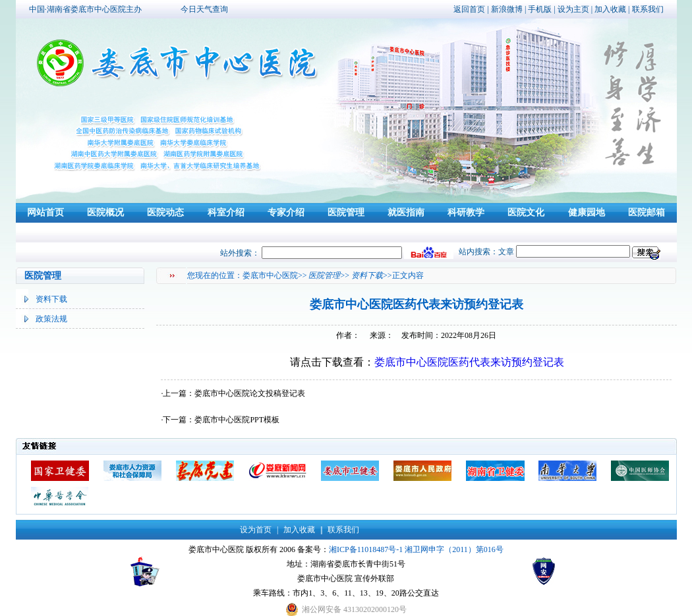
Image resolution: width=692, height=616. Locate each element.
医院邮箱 (647, 212)
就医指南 (406, 212)
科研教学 (466, 212)
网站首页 (45, 212)
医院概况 (105, 212)
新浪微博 (507, 9)
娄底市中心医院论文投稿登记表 (250, 393)
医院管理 (346, 212)
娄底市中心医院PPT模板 (237, 420)
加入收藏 (610, 9)
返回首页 (469, 9)
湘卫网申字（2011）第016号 (454, 549)
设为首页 (256, 530)
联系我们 (648, 9)
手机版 (540, 9)
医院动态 (165, 212)
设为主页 (573, 9)
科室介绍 (226, 212)
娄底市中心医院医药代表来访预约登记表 (469, 362)
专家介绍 (286, 212)
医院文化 (526, 212)
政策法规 (51, 319)
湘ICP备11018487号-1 (366, 549)
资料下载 (51, 299)
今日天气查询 (204, 9)
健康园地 (587, 212)
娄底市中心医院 (270, 275)
